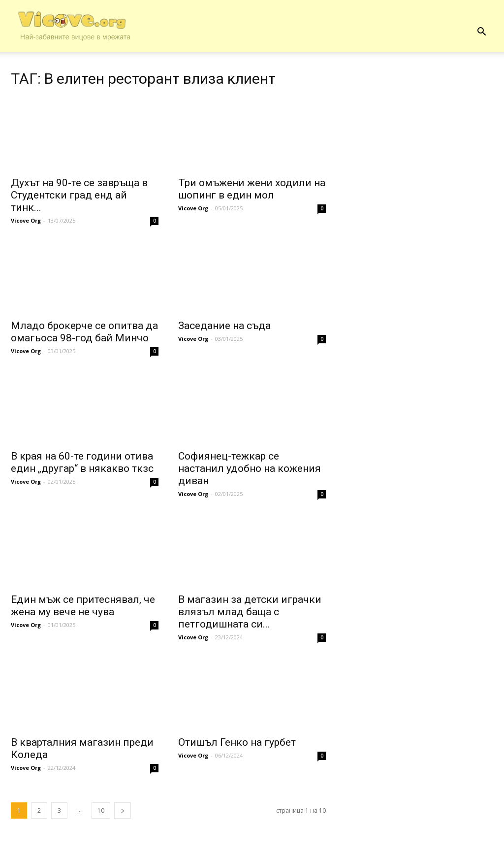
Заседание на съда (224, 326)
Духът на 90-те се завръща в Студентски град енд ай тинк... (79, 195)
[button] (481, 32)
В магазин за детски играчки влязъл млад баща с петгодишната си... (250, 612)
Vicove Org (26, 220)
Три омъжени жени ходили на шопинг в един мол (252, 189)
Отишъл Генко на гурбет (237, 742)
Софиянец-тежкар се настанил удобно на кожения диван (250, 468)
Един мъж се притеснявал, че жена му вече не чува (83, 606)
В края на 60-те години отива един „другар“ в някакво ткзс (82, 462)
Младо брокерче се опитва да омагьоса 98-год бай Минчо (84, 332)
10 (101, 810)
